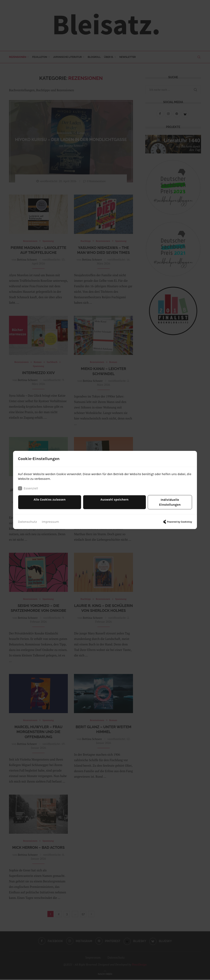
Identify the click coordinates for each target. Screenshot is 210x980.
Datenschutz (27, 520)
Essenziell (28, 491)
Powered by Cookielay (177, 520)
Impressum (50, 520)
